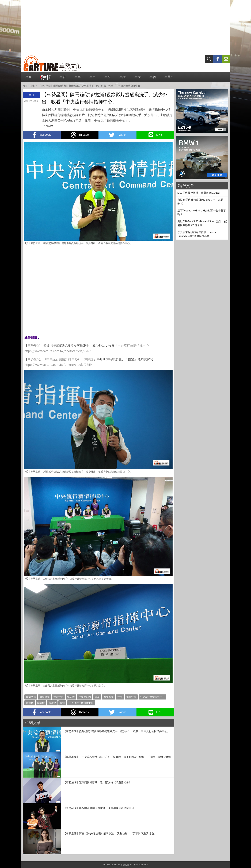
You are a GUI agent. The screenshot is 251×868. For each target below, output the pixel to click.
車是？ (169, 79)
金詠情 (50, 126)
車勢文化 (31, 697)
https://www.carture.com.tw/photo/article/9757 (58, 351)
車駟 (153, 79)
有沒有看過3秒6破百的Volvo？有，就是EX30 (200, 202)
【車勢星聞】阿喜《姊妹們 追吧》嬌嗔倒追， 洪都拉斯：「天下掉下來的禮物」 (110, 834)
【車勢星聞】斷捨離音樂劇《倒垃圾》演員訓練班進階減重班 (99, 808)
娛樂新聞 (109, 697)
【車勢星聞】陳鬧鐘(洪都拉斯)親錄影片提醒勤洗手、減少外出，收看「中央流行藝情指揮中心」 (90, 86)
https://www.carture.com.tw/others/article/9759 (58, 365)
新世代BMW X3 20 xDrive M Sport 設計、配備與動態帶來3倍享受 (202, 223)
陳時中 (111, 359)
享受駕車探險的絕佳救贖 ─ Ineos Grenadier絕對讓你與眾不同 (197, 234)
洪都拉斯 (58, 697)
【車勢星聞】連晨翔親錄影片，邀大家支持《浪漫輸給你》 (97, 782)
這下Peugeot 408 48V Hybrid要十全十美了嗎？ (202, 213)
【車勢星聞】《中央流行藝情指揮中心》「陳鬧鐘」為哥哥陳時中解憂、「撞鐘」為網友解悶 (117, 757)
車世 (138, 79)
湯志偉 (55, 345)
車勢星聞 (34, 345)
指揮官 (30, 703)
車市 (93, 79)
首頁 (25, 86)
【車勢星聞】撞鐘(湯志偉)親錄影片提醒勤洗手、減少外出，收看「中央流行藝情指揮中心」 (117, 731)
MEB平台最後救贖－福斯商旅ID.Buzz (199, 193)
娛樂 (120, 697)
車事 (78, 79)
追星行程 (131, 697)
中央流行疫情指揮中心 (81, 703)
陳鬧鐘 (89, 359)
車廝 (28, 79)
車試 (63, 79)
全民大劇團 (85, 697)
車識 (123, 79)
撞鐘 (62, 703)
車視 (108, 79)
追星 (97, 697)
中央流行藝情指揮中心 (133, 345)
